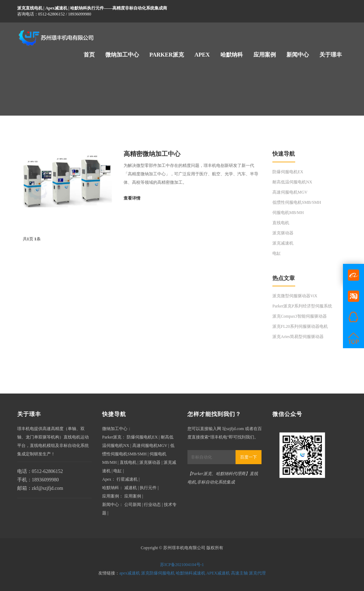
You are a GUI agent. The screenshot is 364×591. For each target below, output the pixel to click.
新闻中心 (298, 55)
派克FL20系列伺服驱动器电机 (300, 326)
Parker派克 (167, 55)
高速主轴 (239, 573)
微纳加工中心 (122, 55)
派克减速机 (283, 243)
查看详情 (132, 198)
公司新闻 (133, 505)
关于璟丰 (331, 55)
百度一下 (249, 457)
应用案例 (265, 55)
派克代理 (257, 573)
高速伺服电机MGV (290, 192)
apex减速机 (130, 573)
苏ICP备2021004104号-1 (182, 565)
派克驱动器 (283, 233)
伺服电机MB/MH (288, 213)
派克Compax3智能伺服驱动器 (300, 316)
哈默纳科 (232, 55)
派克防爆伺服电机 (158, 573)
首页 (89, 55)
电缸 (277, 253)
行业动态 (152, 505)
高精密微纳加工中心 (152, 154)
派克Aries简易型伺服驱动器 (298, 337)
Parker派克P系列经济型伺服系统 (302, 306)
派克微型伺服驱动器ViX (295, 296)
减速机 (131, 488)
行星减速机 (127, 479)
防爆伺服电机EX (288, 172)
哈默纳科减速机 (191, 573)
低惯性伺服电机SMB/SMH (297, 202)
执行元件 (148, 488)
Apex (202, 55)
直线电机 (281, 223)
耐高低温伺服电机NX (292, 182)
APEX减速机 (218, 573)
